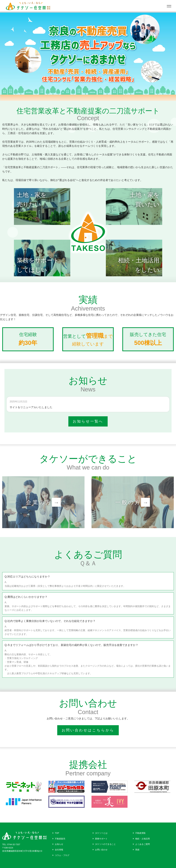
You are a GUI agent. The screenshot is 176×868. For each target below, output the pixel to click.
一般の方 (133, 502)
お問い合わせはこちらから (88, 730)
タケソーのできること (104, 844)
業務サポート (100, 839)
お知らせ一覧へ (88, 421)
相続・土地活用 (141, 839)
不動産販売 (59, 839)
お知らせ (58, 844)
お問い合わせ (100, 850)
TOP (56, 833)
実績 (136, 850)
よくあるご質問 (141, 844)
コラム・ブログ (61, 855)
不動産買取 (139, 833)
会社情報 (58, 850)
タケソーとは (100, 833)
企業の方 (43, 502)
